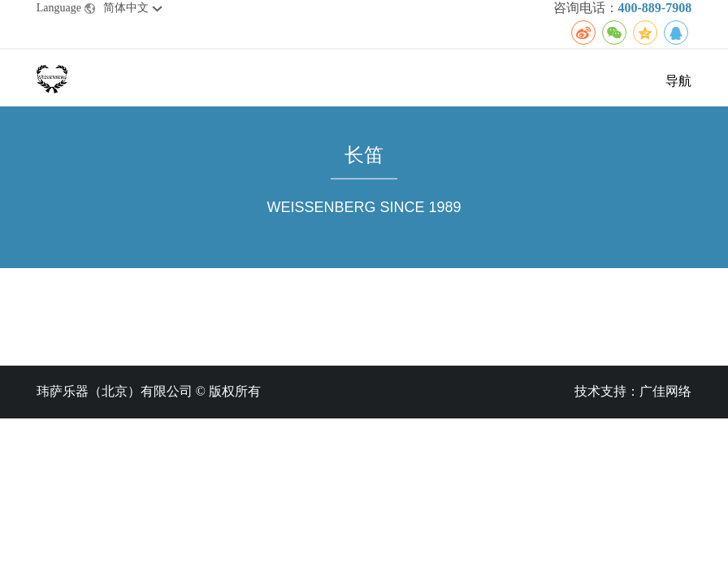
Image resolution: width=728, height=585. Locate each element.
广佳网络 (665, 391)
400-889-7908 (655, 8)
